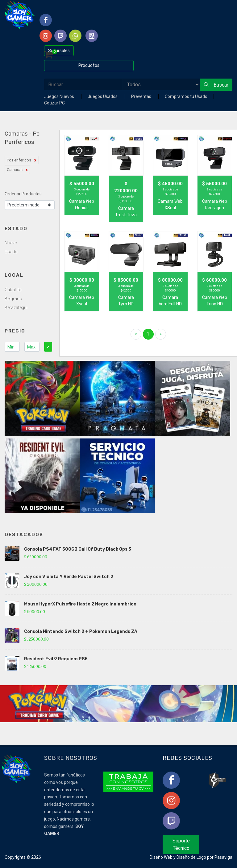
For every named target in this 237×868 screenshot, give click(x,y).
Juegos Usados (103, 96)
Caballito (13, 290)
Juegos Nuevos (60, 96)
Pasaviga (223, 857)
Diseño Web (161, 857)
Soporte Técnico (181, 844)
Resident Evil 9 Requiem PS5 (56, 659)
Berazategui (16, 308)
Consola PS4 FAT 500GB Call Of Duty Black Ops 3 (78, 549)
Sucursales (59, 51)
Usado (11, 252)
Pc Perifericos (19, 160)
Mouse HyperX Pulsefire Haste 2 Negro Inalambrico (80, 604)
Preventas (142, 96)
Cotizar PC (54, 103)
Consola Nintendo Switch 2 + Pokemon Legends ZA (81, 632)
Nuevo (11, 243)
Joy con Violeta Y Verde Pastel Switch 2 (69, 577)
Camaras (15, 170)
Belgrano (13, 299)
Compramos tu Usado (186, 96)
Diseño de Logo (191, 857)
